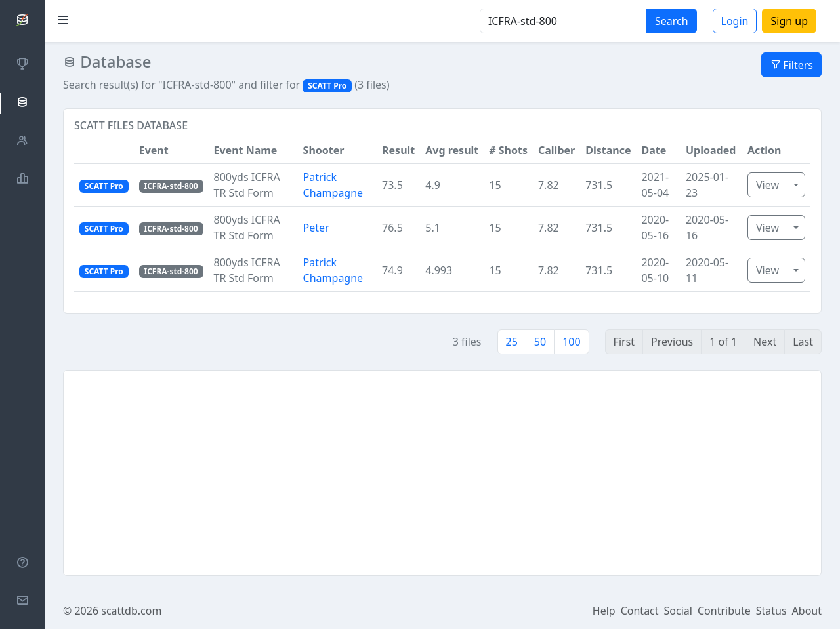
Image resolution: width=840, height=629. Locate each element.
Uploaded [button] (711, 150)
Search (672, 21)
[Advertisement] (442, 473)
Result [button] (398, 150)
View (767, 185)
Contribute (724, 611)
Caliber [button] (556, 150)
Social (678, 611)
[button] (104, 151)
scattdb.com (131, 611)
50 (540, 342)
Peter (316, 228)
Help (604, 611)
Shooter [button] (324, 150)
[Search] (563, 21)
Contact (640, 611)
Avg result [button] (452, 150)
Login (735, 21)
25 (512, 342)
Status (771, 611)
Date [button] (654, 150)
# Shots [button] (508, 150)
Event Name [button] (246, 150)
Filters (791, 65)
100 (571, 342)
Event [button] (154, 150)
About (807, 611)
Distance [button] (608, 150)
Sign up (789, 21)
